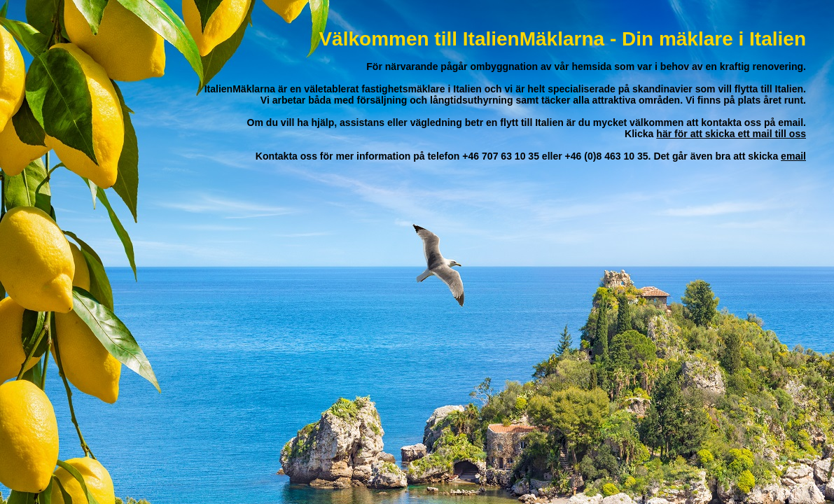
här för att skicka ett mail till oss (731, 134)
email (793, 156)
